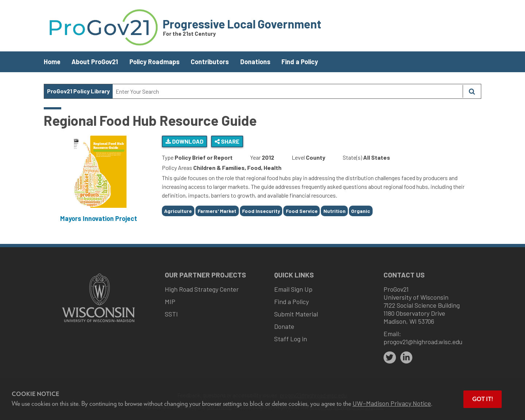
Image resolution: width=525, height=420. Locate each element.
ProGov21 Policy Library (78, 91)
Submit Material (296, 314)
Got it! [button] (483, 399)
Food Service (302, 211)
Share (227, 141)
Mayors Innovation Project (99, 218)
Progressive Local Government (242, 24)
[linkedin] (407, 358)
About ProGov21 (95, 62)
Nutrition (335, 211)
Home (52, 62)
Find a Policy (300, 62)
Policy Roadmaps (155, 62)
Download (184, 141)
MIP (170, 302)
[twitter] (390, 358)
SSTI (171, 314)
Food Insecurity (261, 211)
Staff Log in (291, 339)
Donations (255, 62)
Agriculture (178, 211)
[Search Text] (288, 91)
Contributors (210, 62)
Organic (361, 211)
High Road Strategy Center (202, 289)
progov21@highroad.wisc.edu (423, 342)
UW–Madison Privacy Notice (392, 403)
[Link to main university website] (98, 323)
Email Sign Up (293, 289)
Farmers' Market (217, 211)
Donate (284, 326)
